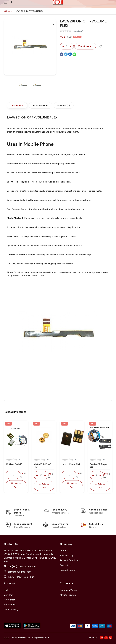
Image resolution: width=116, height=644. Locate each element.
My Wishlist (9, 600)
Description (17, 105)
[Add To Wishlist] (100, 46)
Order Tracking (11, 609)
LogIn (6, 590)
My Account (10, 605)
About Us (64, 551)
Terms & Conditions (70, 560)
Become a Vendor (69, 590)
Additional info (40, 105)
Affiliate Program (68, 595)
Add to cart (85, 46)
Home (8, 11)
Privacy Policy (67, 555)
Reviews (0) (64, 105)
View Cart (9, 595)
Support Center (68, 570)
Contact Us (65, 565)
